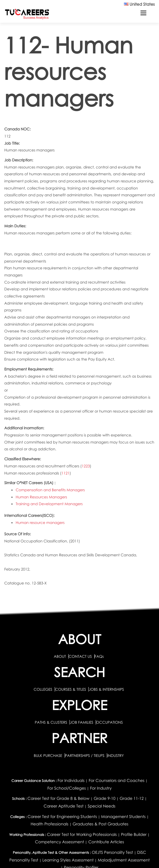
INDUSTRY (115, 755)
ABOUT (60, 656)
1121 (66, 473)
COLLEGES (43, 689)
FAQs (99, 656)
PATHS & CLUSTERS (51, 722)
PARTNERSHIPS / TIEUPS (85, 755)
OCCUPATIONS (109, 722)
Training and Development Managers (49, 504)
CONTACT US (80, 656)
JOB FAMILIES (82, 722)
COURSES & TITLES (71, 689)
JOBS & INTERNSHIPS (106, 689)
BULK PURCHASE (48, 755)
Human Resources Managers (41, 497)
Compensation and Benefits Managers (50, 490)
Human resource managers (40, 523)
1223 (86, 466)
